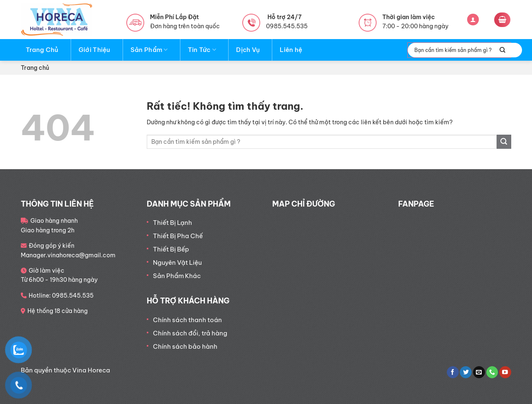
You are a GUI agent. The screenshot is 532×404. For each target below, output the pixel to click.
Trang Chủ (42, 50)
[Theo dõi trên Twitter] (466, 372)
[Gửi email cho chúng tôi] (479, 372)
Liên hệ (291, 50)
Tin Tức (202, 50)
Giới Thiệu (95, 50)
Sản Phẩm (149, 50)
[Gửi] (502, 50)
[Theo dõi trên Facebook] (453, 372)
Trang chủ (35, 68)
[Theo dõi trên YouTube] (505, 372)
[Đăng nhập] (473, 20)
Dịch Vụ (248, 50)
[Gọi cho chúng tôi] (492, 372)
